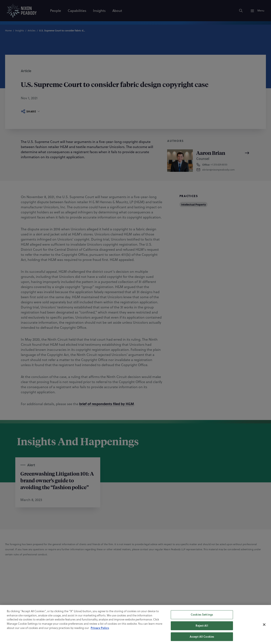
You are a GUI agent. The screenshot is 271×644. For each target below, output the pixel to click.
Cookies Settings (202, 617)
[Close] (264, 627)
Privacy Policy (100, 631)
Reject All (202, 629)
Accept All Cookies (202, 639)
